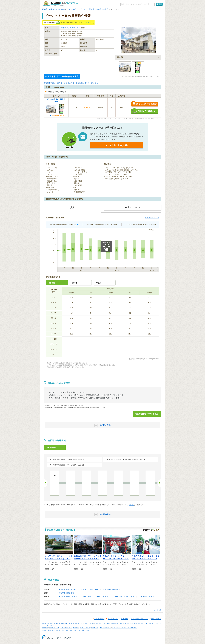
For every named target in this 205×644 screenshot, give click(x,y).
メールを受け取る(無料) (116, 145)
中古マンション (130, 623)
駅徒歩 (99, 283)
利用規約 (124, 619)
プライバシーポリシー (139, 619)
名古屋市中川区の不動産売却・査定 (62, 76)
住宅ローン (95, 628)
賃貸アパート (89, 623)
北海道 (45, 630)
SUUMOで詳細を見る (145, 111)
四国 (75, 630)
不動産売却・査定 (66, 628)
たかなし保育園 (102, 597)
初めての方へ (99, 619)
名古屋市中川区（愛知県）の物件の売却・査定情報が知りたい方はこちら (72, 83)
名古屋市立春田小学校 (112, 590)
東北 (49, 630)
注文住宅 (45, 628)
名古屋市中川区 (102, 9)
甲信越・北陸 (60, 630)
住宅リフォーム (54, 628)
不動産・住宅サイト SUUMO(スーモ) (55, 623)
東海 (67, 630)
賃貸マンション (78, 623)
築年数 (75, 283)
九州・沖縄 (85, 630)
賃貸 (87, 23)
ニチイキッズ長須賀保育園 (124, 597)
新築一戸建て (141, 623)
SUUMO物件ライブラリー (77, 9)
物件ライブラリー (105, 628)
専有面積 (52, 283)
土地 (157, 623)
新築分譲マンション (117, 623)
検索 (160, 4)
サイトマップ (113, 619)
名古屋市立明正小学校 (67, 590)
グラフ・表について (152, 218)
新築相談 (76, 628)
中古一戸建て (150, 623)
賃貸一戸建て (99, 623)
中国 (79, 630)
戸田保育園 (87, 597)
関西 (71, 630)
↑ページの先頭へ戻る (156, 610)
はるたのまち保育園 (147, 597)
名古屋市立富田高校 (66, 593)
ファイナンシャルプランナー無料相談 (124, 628)
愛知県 (92, 9)
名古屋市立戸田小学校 (89, 590)
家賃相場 (107, 623)
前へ (46, 483)
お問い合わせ (156, 619)
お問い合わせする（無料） (145, 104)
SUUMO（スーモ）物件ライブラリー (60, 4)
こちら (131, 505)
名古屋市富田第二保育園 (68, 597)
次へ (159, 483)
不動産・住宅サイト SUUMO (54, 9)
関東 (53, 630)
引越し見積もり (85, 628)
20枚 (50, 116)
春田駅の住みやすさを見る (147, 414)
